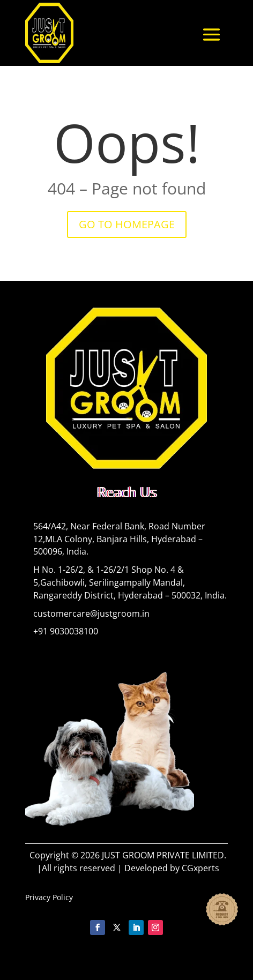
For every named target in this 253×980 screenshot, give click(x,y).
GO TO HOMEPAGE (127, 224)
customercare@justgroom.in (91, 614)
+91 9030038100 (66, 631)
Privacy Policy (49, 897)
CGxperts (200, 868)
